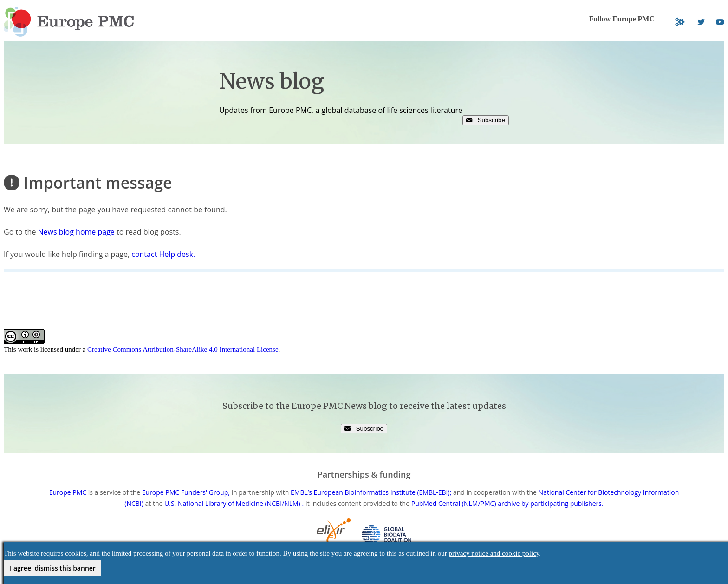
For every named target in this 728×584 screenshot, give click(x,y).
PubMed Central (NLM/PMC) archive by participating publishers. (507, 503)
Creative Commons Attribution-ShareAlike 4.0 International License (183, 349)
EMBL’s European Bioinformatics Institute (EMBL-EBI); (371, 492)
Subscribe (486, 120)
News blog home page (76, 232)
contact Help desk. (163, 254)
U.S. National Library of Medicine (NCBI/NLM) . (234, 503)
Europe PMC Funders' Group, (186, 492)
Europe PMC (68, 492)
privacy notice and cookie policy (494, 553)
